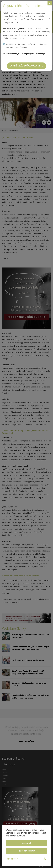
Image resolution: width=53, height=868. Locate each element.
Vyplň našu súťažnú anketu (26, 66)
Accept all (26, 843)
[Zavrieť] (50, 3)
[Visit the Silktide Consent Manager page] (44, 859)
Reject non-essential (27, 851)
